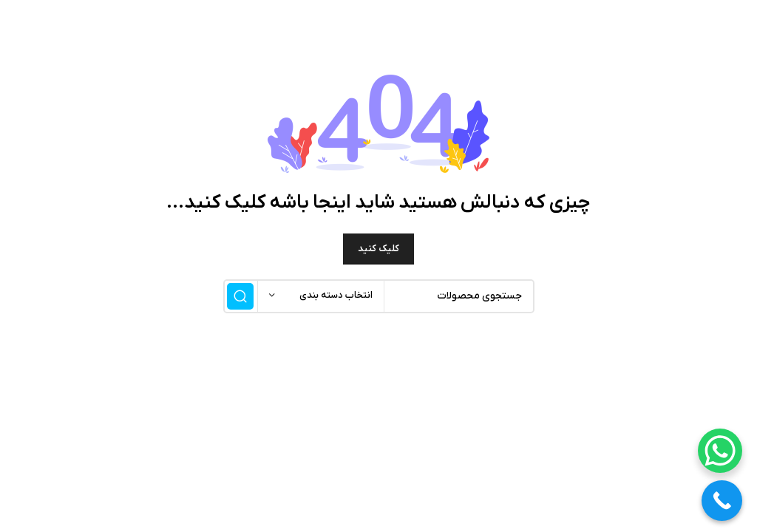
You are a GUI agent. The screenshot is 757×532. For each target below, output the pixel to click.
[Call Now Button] (722, 501)
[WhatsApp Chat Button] (720, 451)
